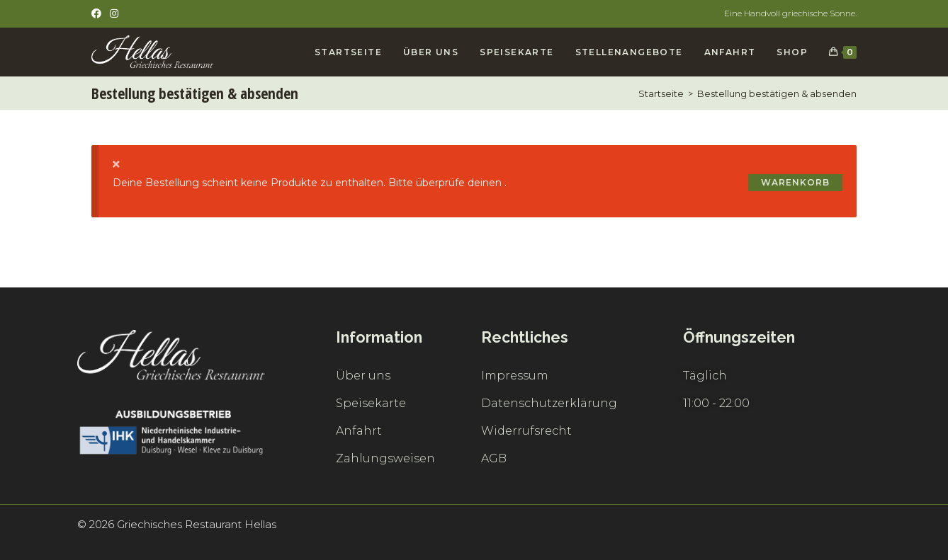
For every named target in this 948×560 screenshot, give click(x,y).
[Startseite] (661, 93)
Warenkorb (795, 182)
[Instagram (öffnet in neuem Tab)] (114, 13)
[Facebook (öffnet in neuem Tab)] (98, 13)
